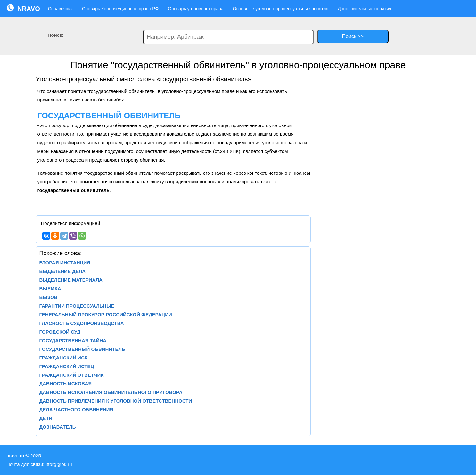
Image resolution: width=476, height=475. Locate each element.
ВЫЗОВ (48, 297)
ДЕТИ (46, 418)
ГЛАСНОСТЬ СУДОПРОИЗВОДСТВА (81, 323)
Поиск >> (353, 36)
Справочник (60, 9)
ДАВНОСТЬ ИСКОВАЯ (65, 384)
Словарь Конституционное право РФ (120, 9)
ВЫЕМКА (50, 289)
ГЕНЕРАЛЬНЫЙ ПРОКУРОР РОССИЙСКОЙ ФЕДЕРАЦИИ (105, 314)
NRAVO (23, 8)
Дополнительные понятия (364, 9)
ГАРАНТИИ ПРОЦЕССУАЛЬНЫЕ (77, 306)
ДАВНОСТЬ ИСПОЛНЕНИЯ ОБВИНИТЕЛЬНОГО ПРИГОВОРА (111, 392)
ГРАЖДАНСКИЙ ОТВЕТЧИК (71, 375)
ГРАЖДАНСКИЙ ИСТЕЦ (66, 366)
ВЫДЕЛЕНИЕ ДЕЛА (62, 271)
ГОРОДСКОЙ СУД (60, 332)
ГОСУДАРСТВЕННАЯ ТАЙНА (73, 340)
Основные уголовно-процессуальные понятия (281, 9)
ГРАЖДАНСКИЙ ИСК (63, 358)
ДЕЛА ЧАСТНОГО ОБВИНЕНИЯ (76, 410)
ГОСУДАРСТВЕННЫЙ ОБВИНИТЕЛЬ (82, 349)
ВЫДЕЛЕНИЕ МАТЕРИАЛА (71, 280)
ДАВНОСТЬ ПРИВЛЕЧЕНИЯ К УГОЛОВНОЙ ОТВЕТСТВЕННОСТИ (115, 401)
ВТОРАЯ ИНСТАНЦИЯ (65, 263)
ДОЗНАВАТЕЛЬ (57, 427)
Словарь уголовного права (196, 9)
